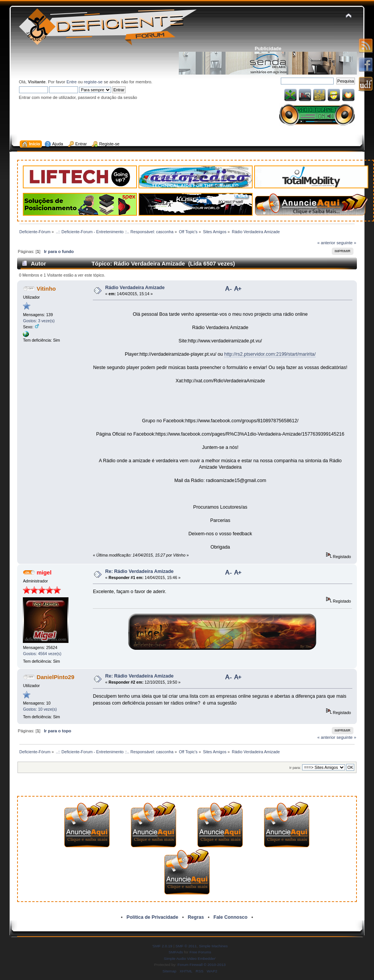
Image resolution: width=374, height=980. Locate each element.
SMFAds (176, 952)
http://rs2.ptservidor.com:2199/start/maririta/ (270, 354)
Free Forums (200, 952)
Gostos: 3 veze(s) (39, 321)
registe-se (93, 82)
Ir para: (295, 768)
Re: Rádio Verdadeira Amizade (139, 571)
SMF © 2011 (186, 946)
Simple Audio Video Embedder (190, 959)
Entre (72, 82)
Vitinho (46, 289)
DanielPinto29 (55, 677)
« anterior (326, 243)
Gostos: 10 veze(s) (40, 709)
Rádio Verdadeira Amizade (135, 288)
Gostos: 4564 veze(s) (42, 654)
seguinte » (346, 243)
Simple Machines (213, 946)
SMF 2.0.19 (162, 946)
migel (44, 572)
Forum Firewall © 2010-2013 (202, 965)
